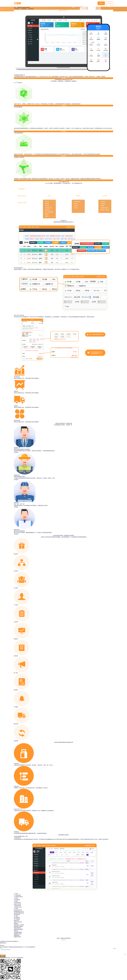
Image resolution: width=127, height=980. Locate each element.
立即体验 (63, 79)
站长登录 (101, 3)
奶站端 (19, 837)
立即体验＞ (16, 453)
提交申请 (3, 956)
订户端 (26, 837)
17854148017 (13, 958)
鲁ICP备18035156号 (11, 943)
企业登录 (109, 3)
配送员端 (22, 837)
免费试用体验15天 (63, 11)
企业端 (15, 837)
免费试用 (63, 940)
